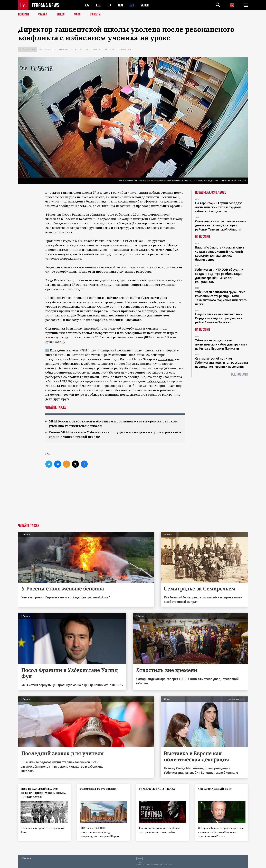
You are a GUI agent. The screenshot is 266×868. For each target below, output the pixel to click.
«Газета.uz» (83, 206)
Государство (66, 49)
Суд (87, 49)
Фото (77, 14)
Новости (24, 14)
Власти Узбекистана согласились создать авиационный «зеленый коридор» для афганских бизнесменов (220, 253)
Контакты (27, 858)
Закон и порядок (48, 49)
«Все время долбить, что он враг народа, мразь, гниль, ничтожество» (43, 793)
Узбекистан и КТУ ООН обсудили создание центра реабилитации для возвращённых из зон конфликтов (219, 276)
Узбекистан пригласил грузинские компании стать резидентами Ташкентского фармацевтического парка (221, 298)
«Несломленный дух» (215, 789)
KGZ (98, 5)
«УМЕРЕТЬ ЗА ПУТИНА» (157, 789)
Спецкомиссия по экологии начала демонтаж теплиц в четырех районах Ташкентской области (221, 225)
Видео (61, 14)
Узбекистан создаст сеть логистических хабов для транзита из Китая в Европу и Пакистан (221, 344)
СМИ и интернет (125, 49)
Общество (96, 49)
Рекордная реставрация (98, 789)
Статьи (43, 14)
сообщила (166, 359)
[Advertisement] (133, 498)
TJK (109, 5)
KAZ (87, 5)
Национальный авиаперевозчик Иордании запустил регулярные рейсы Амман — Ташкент (219, 318)
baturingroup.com (158, 864)
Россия (79, 49)
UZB (132, 5)
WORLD (145, 5)
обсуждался (157, 381)
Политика (109, 49)
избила (154, 193)
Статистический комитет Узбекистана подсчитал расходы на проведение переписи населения (221, 362)
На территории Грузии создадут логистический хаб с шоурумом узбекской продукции (219, 207)
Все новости (240, 374)
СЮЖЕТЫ (95, 14)
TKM (120, 5)
